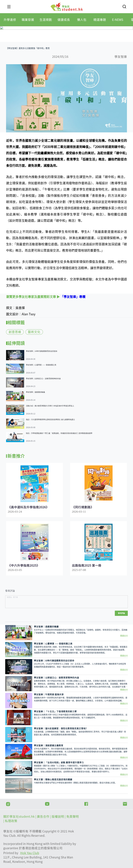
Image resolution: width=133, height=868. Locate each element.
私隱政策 (11, 821)
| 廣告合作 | (43, 817)
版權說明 (58, 817)
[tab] (10, 20)
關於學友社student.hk (19, 817)
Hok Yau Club (30, 853)
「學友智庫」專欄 (73, 297)
